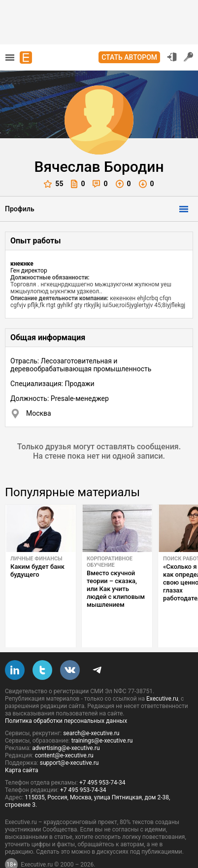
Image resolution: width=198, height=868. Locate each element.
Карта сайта (22, 747)
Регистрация (189, 57)
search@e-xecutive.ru (91, 710)
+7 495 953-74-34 (102, 759)
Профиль (20, 209)
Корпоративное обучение (110, 562)
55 (53, 184)
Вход (172, 57)
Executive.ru (162, 675)
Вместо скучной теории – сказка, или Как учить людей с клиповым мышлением (116, 589)
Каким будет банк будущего (37, 571)
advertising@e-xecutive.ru (66, 725)
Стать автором (129, 57)
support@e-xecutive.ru (69, 740)
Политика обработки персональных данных (66, 698)
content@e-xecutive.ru (64, 732)
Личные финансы (36, 559)
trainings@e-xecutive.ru (102, 717)
